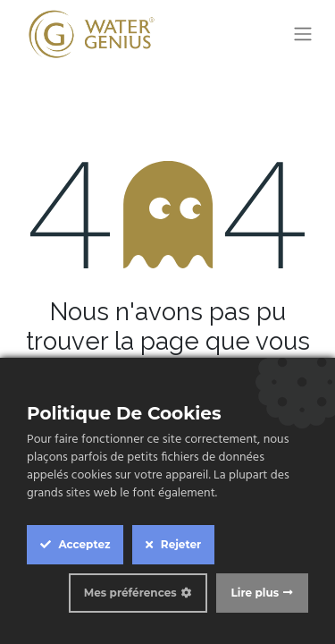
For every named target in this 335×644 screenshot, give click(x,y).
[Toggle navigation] (303, 34)
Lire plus (255, 593)
